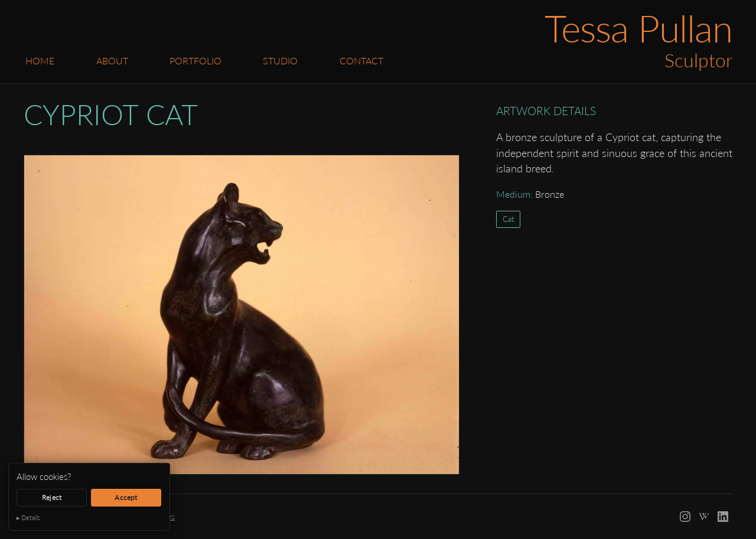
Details (31, 517)
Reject (52, 497)
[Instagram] (685, 517)
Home (40, 61)
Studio (280, 61)
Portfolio (195, 61)
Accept (126, 497)
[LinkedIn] (723, 517)
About (112, 61)
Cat (508, 219)
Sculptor (698, 60)
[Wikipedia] (704, 517)
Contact (361, 61)
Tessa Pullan (638, 28)
